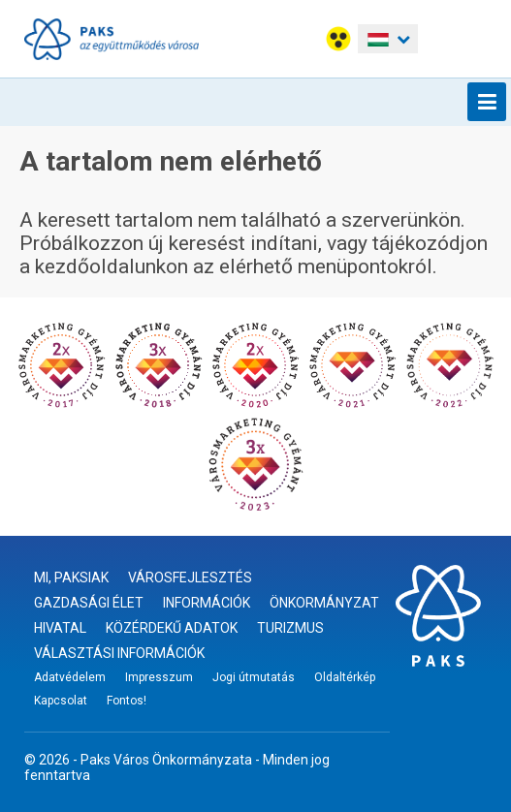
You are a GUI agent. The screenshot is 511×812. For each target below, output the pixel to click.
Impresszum (159, 677)
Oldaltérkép (345, 677)
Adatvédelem (70, 677)
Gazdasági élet (89, 603)
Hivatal (60, 628)
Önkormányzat (324, 603)
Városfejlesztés (190, 578)
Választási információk (119, 653)
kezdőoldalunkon (112, 266)
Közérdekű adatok (172, 628)
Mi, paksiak (71, 578)
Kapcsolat (61, 701)
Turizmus (290, 628)
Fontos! (127, 701)
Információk (207, 603)
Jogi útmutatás (254, 677)
